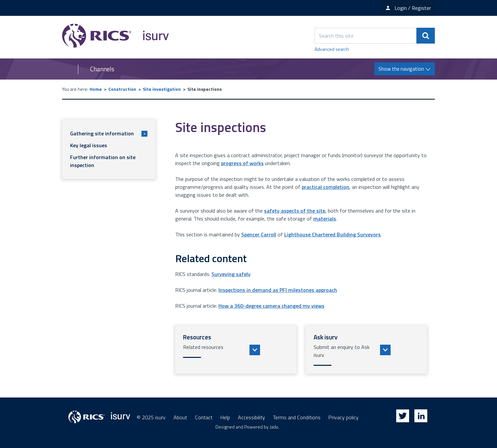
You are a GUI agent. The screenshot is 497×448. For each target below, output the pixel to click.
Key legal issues (89, 145)
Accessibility (251, 417)
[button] (236, 350)
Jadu (274, 427)
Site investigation (162, 89)
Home (96, 89)
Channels (102, 69)
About (180, 417)
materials (325, 219)
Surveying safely (231, 274)
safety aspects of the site (295, 211)
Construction (122, 89)
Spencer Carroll (259, 234)
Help (225, 417)
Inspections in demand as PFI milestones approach (278, 290)
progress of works (242, 163)
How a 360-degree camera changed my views (271, 306)
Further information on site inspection (103, 161)
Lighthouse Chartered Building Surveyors (332, 234)
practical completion (325, 187)
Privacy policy (344, 417)
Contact (204, 417)
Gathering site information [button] (109, 133)
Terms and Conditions (297, 417)
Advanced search (332, 49)
